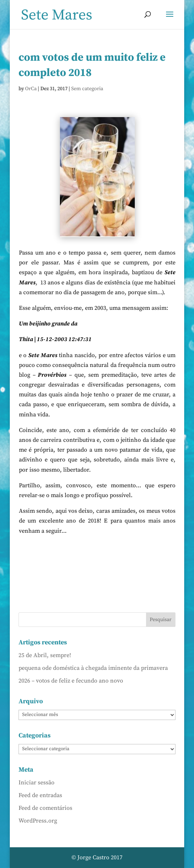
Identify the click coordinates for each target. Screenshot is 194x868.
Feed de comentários (45, 808)
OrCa (31, 89)
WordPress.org (38, 821)
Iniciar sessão (37, 783)
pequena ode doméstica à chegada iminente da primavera (93, 668)
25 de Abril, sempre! (45, 655)
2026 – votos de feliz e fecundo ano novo (71, 681)
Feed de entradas (40, 795)
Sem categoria (87, 89)
